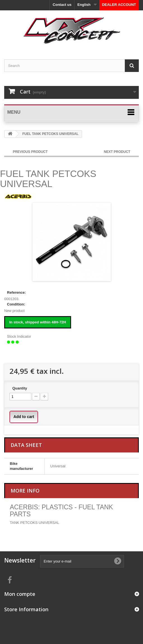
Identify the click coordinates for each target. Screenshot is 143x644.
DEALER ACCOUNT (119, 5)
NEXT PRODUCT (118, 152)
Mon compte (20, 594)
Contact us (62, 5)
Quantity (20, 388)
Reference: (16, 292)
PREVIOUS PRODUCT (30, 152)
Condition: (16, 304)
